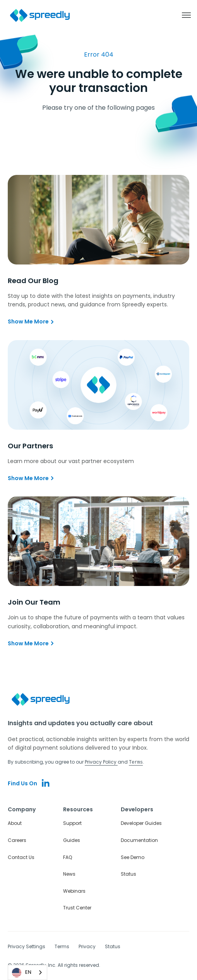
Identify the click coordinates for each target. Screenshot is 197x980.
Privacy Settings (27, 946)
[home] (40, 15)
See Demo (133, 857)
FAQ (68, 857)
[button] (182, 15)
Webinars (74, 891)
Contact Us (21, 857)
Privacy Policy (101, 762)
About (15, 823)
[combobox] (27, 972)
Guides (72, 840)
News (69, 874)
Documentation (139, 840)
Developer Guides (141, 823)
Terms (62, 946)
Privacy (87, 946)
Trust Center (77, 907)
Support (72, 823)
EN (22, 973)
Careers (17, 840)
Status (128, 874)
